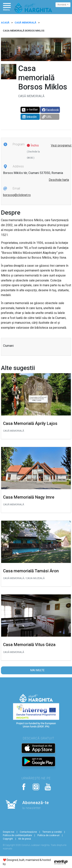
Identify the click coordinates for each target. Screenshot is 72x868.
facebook (50, 110)
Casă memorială (25, 23)
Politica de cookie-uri (48, 835)
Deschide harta (59, 180)
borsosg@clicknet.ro (17, 195)
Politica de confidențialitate (17, 835)
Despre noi (9, 832)
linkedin (30, 117)
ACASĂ (5, 23)
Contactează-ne (28, 832)
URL (47, 117)
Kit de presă (25, 839)
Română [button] (62, 5)
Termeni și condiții (52, 832)
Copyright (8, 839)
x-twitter (30, 110)
